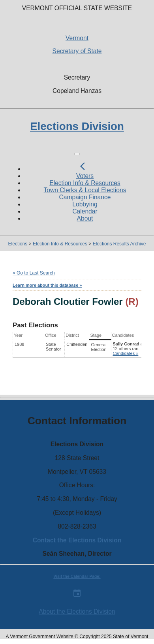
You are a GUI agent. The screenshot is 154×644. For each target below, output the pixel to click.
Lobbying (85, 204)
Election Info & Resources (85, 183)
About (85, 218)
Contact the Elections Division (77, 540)
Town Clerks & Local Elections (85, 190)
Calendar (85, 211)
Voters (85, 176)
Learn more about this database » (47, 285)
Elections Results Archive (119, 244)
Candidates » (126, 353)
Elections (18, 244)
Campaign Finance (85, 197)
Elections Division (77, 126)
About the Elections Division (77, 612)
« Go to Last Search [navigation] (34, 273)
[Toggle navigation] (77, 154)
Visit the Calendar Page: (77, 576)
